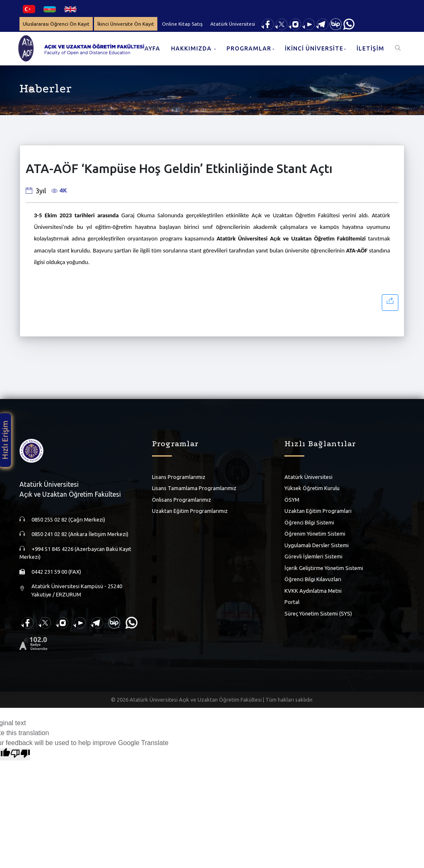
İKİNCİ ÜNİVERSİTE (314, 48)
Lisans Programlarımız (179, 477)
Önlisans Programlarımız (182, 500)
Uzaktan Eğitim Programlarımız (190, 511)
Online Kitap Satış (184, 24)
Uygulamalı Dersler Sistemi (317, 545)
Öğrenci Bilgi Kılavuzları (313, 579)
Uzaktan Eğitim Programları (318, 511)
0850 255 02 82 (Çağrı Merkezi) (68, 519)
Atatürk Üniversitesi (235, 24)
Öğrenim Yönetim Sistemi (315, 534)
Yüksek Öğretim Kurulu (312, 488)
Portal (292, 602)
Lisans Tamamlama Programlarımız (194, 488)
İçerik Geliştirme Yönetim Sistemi (324, 568)
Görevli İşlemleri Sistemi (313, 556)
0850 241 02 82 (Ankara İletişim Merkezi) (80, 534)
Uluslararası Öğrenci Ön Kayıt (57, 24)
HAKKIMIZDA (192, 48)
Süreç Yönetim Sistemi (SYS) (318, 613)
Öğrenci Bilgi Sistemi (309, 522)
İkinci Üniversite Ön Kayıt (127, 24)
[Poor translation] (20, 754)
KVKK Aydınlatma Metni (313, 591)
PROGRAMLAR (249, 48)
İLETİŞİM (370, 48)
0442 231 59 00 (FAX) (56, 572)
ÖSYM (292, 500)
